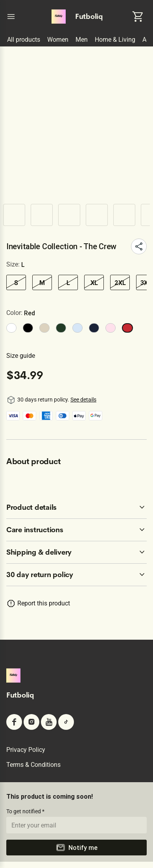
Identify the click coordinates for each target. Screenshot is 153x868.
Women (58, 40)
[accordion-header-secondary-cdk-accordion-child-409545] (76, 530)
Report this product (44, 603)
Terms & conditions (33, 765)
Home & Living (115, 40)
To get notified (24, 811)
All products (24, 40)
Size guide (21, 356)
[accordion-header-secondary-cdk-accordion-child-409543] (76, 575)
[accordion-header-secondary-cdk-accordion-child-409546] (76, 552)
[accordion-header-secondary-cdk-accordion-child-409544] (76, 507)
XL (94, 283)
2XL (120, 283)
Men (82, 40)
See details (83, 400)
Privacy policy (26, 750)
